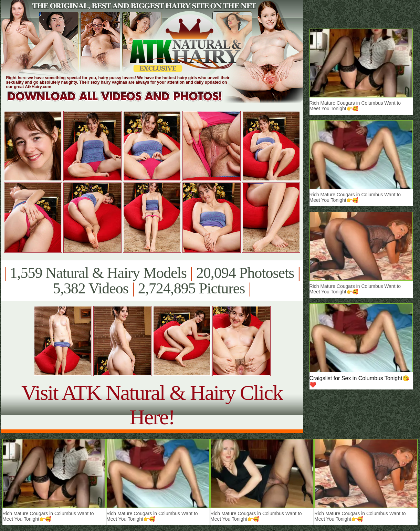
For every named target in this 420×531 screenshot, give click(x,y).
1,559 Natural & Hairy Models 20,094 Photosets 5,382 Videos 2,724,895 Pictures (152, 281)
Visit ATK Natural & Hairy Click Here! (152, 405)
